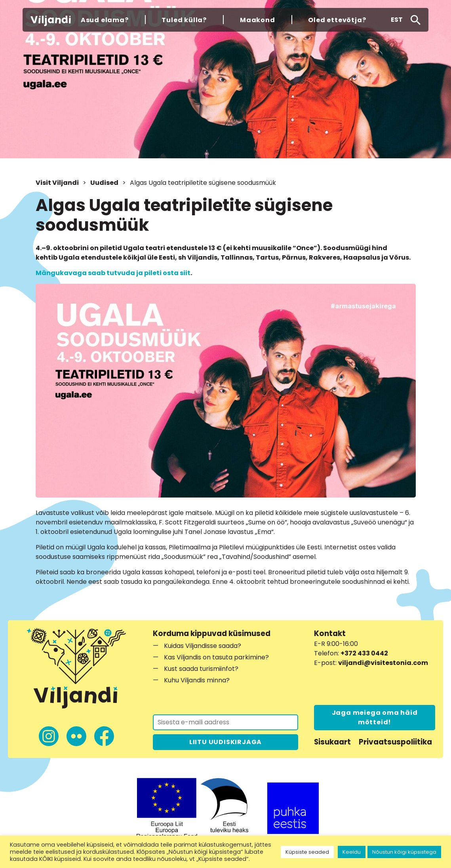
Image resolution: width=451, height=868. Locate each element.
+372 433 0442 (364, 653)
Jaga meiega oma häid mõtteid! (375, 717)
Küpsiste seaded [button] (307, 852)
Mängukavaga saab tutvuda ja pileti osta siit (113, 273)
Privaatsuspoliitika (395, 742)
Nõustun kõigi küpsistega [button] (404, 852)
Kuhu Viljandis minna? (197, 680)
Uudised (104, 183)
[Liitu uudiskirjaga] (225, 722)
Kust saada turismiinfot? (201, 669)
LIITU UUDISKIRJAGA (225, 742)
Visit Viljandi (57, 183)
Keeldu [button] (352, 852)
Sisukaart (332, 742)
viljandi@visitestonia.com (383, 663)
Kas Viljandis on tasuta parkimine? (216, 657)
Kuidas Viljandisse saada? (203, 646)
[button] (397, 20)
